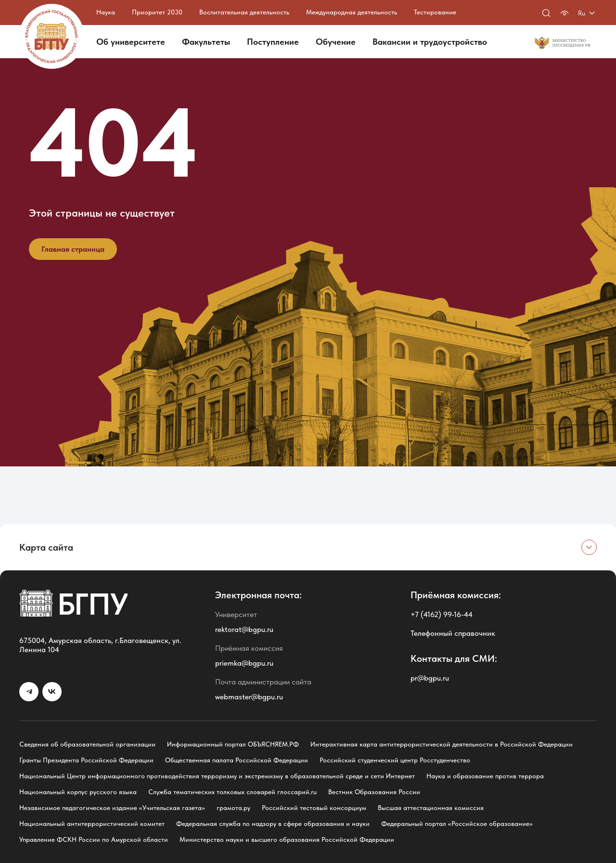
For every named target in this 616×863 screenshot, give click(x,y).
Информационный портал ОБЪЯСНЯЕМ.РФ (233, 744)
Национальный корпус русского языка (78, 792)
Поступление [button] (273, 42)
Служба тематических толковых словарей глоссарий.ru (232, 792)
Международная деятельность (352, 12)
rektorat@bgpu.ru (244, 629)
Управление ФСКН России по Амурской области (94, 839)
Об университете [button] (131, 42)
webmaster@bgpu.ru (249, 697)
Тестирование (435, 12)
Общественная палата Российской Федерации (237, 760)
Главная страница (73, 249)
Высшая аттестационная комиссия (431, 808)
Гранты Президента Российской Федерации (86, 760)
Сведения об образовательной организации (87, 744)
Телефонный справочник (453, 633)
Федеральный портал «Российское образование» (457, 824)
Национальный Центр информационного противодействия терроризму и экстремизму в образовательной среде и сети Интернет (217, 776)
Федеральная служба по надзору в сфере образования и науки (273, 824)
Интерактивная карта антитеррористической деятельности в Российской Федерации (442, 744)
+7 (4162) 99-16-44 (442, 614)
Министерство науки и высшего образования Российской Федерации (287, 839)
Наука (106, 12)
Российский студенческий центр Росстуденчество (395, 760)
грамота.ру (233, 808)
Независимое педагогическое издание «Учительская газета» (112, 808)
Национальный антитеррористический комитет (92, 824)
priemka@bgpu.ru (244, 663)
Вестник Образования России (374, 792)
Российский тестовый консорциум (314, 808)
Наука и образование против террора (485, 776)
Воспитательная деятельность (244, 12)
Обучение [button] (336, 42)
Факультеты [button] (206, 42)
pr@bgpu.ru (430, 678)
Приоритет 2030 (157, 12)
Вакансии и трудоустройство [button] (430, 42)
